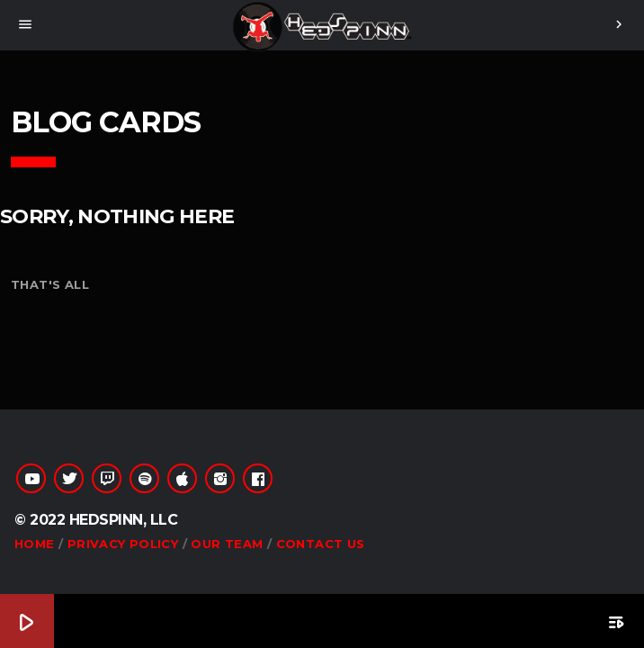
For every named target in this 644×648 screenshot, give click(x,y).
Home (35, 544)
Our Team (227, 544)
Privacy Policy (123, 544)
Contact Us (321, 544)
